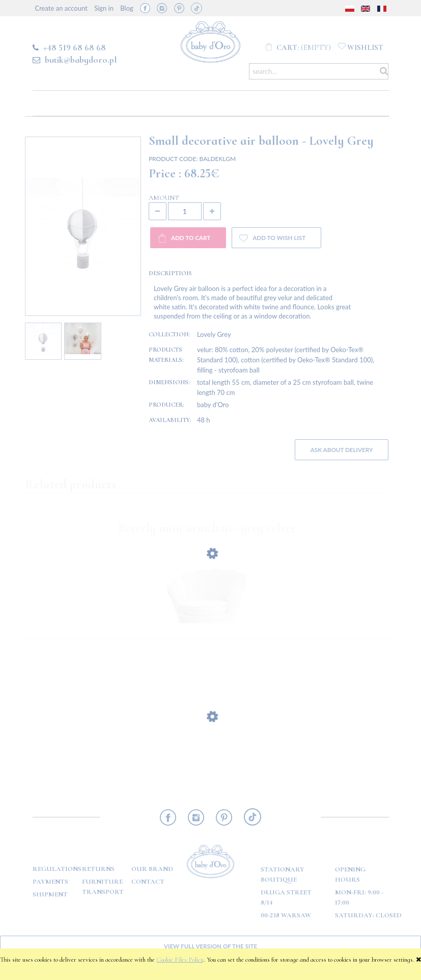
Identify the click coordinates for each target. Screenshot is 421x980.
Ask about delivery (342, 449)
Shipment (50, 894)
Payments (50, 882)
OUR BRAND (152, 869)
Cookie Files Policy (180, 960)
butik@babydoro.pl (81, 60)
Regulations (57, 869)
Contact (148, 882)
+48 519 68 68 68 (75, 47)
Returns (98, 869)
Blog (127, 8)
